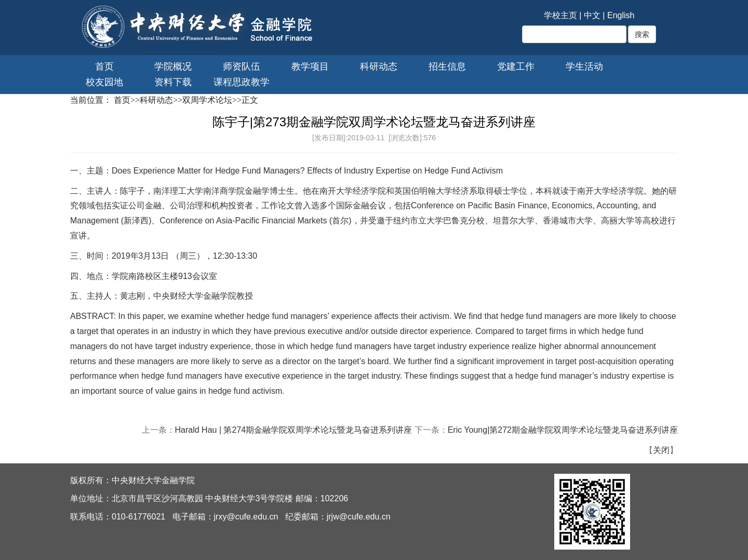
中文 (592, 15)
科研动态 (379, 66)
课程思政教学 (242, 82)
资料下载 (173, 82)
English (621, 15)
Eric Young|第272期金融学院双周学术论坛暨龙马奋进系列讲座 (563, 430)
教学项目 (310, 66)
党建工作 (516, 66)
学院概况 (173, 66)
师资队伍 (242, 66)
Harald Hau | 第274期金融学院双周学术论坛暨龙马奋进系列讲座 (294, 430)
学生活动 (584, 66)
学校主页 (560, 15)
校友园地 (104, 82)
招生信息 (447, 66)
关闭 (661, 450)
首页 (104, 66)
